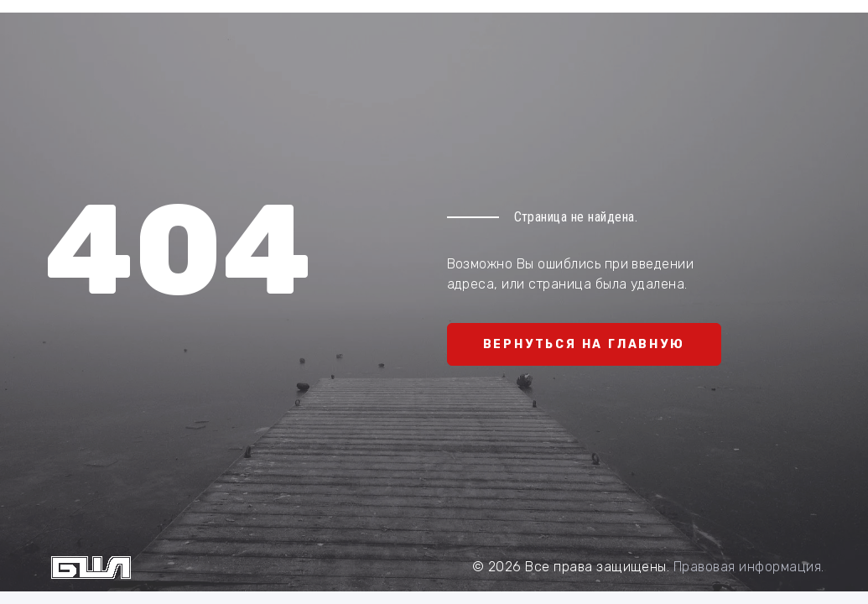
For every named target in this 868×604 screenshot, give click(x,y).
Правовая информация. (749, 567)
